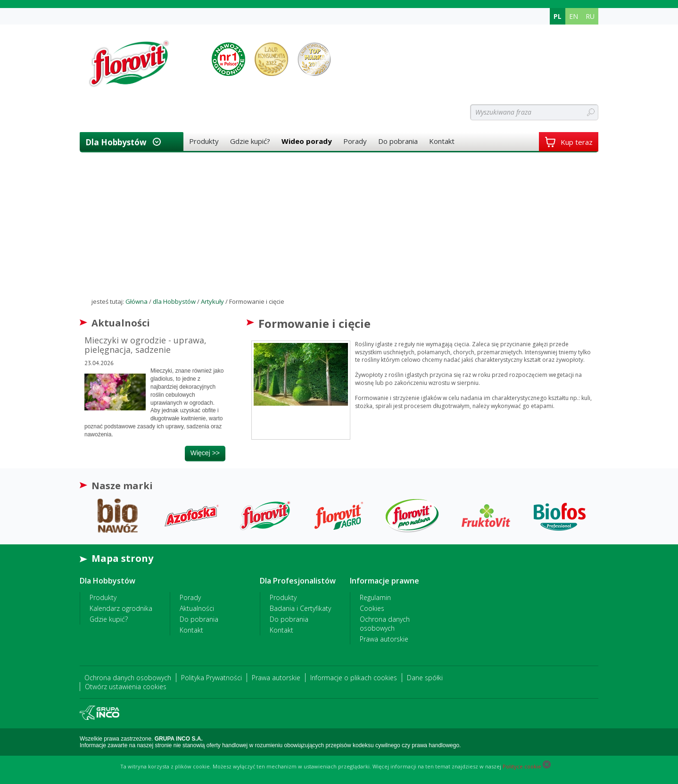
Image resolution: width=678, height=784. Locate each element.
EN (574, 16)
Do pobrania (398, 141)
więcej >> (205, 453)
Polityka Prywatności (211, 678)
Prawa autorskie (384, 639)
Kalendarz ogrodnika (121, 608)
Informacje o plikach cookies (354, 678)
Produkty (204, 141)
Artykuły (212, 301)
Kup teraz (569, 142)
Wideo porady (307, 141)
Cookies (372, 608)
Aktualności (197, 608)
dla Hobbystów (116, 142)
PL (558, 16)
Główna (136, 301)
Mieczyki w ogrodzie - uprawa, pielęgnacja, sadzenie (145, 345)
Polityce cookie (522, 766)
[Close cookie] (547, 766)
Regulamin (375, 597)
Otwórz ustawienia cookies (126, 687)
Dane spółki (425, 678)
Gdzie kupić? (250, 141)
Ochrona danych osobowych (385, 624)
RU (590, 16)
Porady (355, 141)
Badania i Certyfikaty (300, 608)
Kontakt (442, 141)
